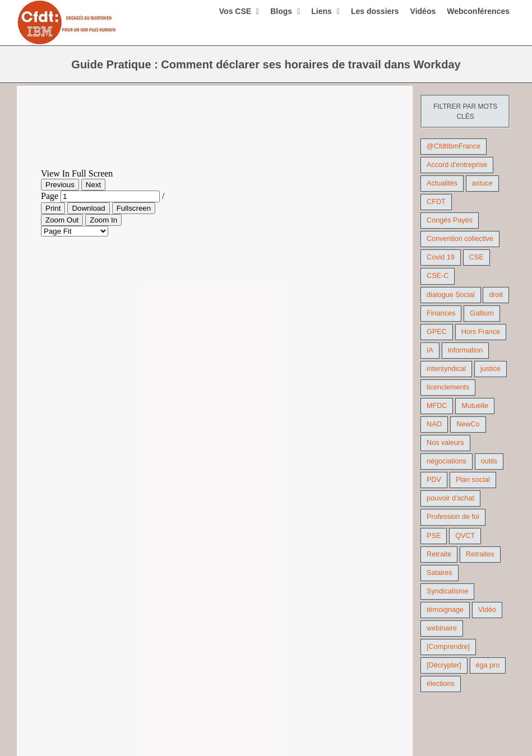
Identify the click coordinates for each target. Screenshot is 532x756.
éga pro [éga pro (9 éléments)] (488, 665)
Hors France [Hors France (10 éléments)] (481, 332)
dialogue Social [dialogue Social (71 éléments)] (450, 295)
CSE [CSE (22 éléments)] (477, 257)
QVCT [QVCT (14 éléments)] (465, 536)
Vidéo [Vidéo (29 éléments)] (487, 610)
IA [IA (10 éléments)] (430, 350)
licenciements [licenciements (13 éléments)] (448, 387)
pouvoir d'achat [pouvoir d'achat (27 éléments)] (450, 498)
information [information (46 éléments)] (465, 350)
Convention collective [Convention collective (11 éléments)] (460, 239)
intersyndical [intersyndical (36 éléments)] (446, 369)
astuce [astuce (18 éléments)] (482, 183)
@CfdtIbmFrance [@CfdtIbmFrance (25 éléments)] (454, 146)
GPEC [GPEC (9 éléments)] (437, 332)
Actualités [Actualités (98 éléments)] (442, 183)
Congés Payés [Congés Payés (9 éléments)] (450, 220)
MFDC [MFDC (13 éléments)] (437, 406)
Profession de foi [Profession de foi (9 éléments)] (453, 517)
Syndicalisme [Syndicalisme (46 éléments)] (447, 591)
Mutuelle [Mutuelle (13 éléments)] (475, 406)
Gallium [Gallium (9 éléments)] (482, 313)
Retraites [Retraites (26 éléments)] (480, 554)
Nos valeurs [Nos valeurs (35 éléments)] (445, 443)
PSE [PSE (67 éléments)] (434, 536)
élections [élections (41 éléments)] (441, 684)
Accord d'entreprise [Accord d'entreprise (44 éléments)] (457, 165)
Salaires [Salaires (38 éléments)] (440, 573)
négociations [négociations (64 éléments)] (447, 461)
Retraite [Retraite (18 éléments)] (439, 554)
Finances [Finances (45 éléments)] (441, 313)
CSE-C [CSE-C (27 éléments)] (438, 276)
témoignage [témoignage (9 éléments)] (445, 610)
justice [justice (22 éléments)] (491, 369)
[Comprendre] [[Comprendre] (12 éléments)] (448, 647)
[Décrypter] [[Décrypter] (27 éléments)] (444, 665)
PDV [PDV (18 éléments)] (434, 480)
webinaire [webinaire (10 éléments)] (442, 628)
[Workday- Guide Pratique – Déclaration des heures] (215, 135)
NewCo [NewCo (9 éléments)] (468, 424)
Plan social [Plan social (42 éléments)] (473, 480)
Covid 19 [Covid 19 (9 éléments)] (441, 257)
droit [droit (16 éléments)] (496, 295)
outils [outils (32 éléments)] (489, 461)
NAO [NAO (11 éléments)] (434, 424)
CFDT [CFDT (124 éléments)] (436, 202)
